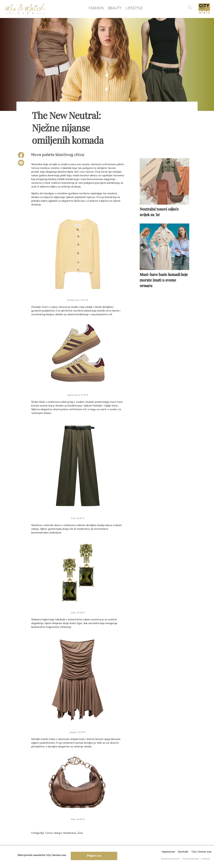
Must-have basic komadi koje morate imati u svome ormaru (164, 280)
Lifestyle (134, 8)
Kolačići (206, 859)
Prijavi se (94, 856)
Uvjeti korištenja (191, 859)
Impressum (168, 852)
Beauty (115, 8)
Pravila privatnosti (170, 859)
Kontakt (183, 852)
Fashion (96, 8)
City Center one (201, 852)
